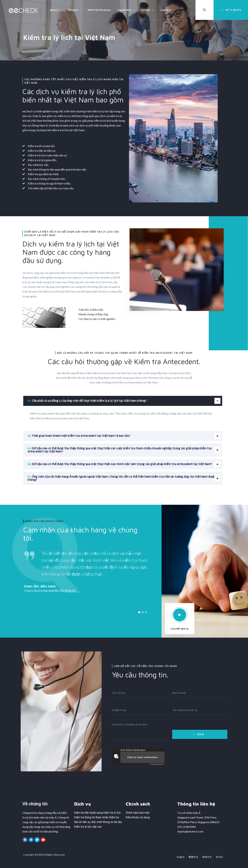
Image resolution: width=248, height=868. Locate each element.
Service (73, 10)
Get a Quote (233, 10)
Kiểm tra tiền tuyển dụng (88, 813)
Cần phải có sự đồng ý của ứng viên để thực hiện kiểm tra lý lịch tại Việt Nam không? (89, 401)
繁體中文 (193, 857)
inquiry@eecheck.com (190, 831)
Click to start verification (142, 757)
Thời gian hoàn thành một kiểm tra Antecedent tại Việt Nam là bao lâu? (81, 436)
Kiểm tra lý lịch (112, 813)
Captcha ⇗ (157, 764)
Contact (166, 10)
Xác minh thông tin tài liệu (107, 822)
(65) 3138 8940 (187, 827)
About (54, 10)
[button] (139, 612)
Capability (125, 10)
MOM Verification (99, 10)
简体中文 (207, 857)
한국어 (219, 857)
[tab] (123, 401)
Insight (146, 10)
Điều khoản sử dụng (138, 817)
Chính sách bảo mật (138, 813)
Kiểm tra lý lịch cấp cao (88, 827)
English (181, 857)
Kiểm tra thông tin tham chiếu (91, 817)
